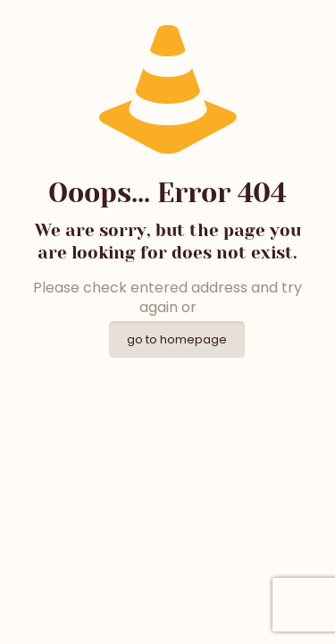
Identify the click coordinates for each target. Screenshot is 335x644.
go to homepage (177, 339)
